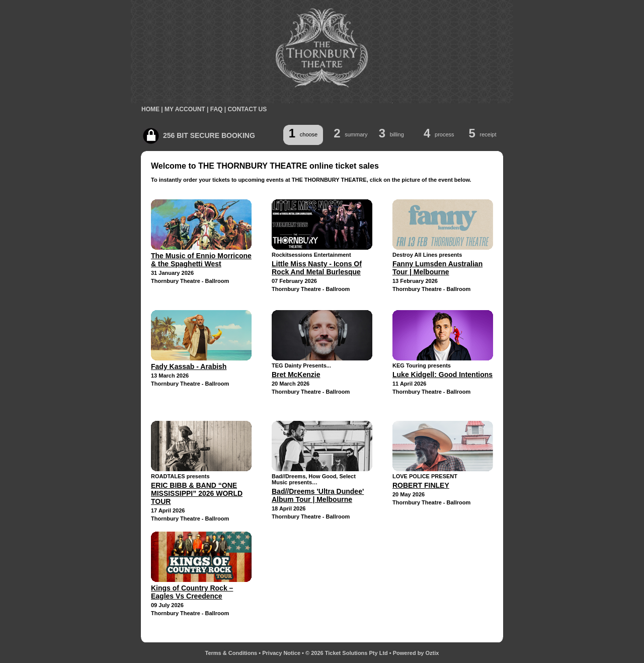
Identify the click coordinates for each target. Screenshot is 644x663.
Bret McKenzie (296, 375)
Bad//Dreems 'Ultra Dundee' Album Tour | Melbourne (318, 495)
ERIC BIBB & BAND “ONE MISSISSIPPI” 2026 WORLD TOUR (197, 493)
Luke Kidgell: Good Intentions (442, 375)
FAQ (217, 109)
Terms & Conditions (231, 653)
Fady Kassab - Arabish (189, 366)
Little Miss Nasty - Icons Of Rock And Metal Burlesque (317, 268)
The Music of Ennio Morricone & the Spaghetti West (201, 260)
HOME (150, 109)
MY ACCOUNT (185, 109)
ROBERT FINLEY (421, 485)
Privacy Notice (281, 653)
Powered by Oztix (416, 653)
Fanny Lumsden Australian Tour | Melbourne (437, 268)
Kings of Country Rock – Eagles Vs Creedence (192, 592)
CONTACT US (247, 109)
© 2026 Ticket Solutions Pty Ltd (347, 653)
